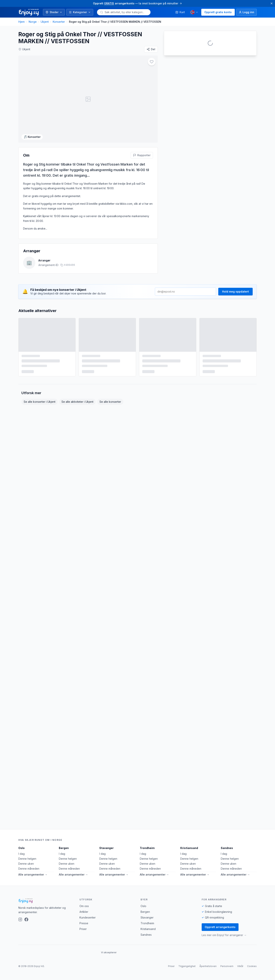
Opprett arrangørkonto (220, 927)
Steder (54, 12)
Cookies (252, 966)
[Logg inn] (246, 12)
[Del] (151, 49)
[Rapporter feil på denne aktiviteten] (142, 183)
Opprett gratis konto (218, 12)
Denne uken (26, 864)
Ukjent (45, 22)
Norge (33, 22)
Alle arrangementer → (33, 874)
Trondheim (147, 848)
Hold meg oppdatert (235, 319)
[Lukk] (272, 3)
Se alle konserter (110, 429)
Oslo (21, 848)
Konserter (59, 22)
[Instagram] (20, 919)
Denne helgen (27, 859)
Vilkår (240, 966)
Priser (83, 929)
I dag (21, 854)
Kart (180, 12)
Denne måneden (29, 869)
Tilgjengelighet (187, 966)
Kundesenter (88, 917)
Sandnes (227, 848)
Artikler (84, 912)
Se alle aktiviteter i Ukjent (77, 429)
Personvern (227, 966)
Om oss (84, 906)
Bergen (64, 848)
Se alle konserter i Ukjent (40, 429)
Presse (84, 923)
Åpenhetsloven (208, 966)
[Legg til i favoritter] (139, 62)
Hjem (21, 22)
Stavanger (106, 848)
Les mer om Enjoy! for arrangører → (224, 935)
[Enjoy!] (46, 901)
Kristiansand (189, 848)
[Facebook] (26, 919)
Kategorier (80, 12)
